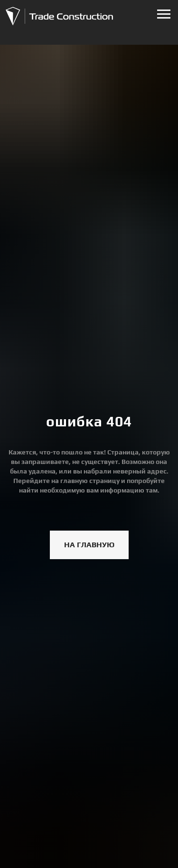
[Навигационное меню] (164, 14)
